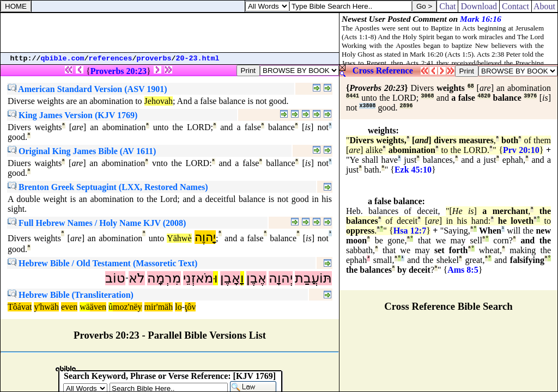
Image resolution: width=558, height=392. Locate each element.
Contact (515, 6)
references (111, 59)
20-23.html (198, 59)
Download (479, 6)
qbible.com (63, 59)
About (545, 6)
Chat (447, 6)
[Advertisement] (170, 33)
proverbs (154, 59)
